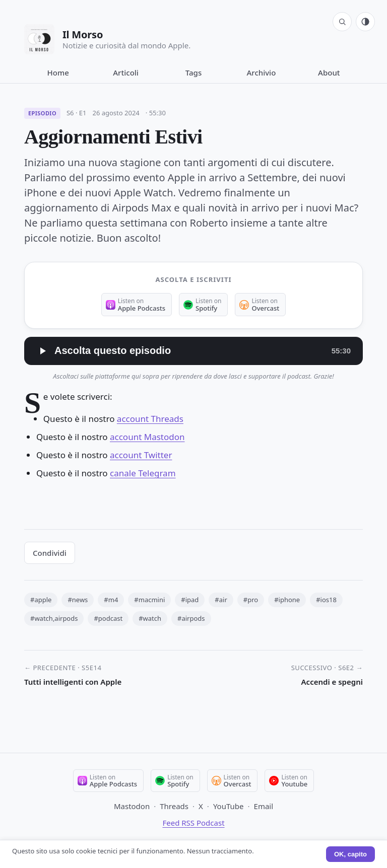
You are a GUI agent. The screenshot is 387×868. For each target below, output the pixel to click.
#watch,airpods (54, 618)
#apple (41, 600)
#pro (251, 600)
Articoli (126, 73)
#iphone (287, 600)
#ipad (190, 600)
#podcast (108, 618)
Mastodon (132, 806)
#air (221, 600)
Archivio (262, 73)
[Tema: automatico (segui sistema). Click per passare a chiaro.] (365, 22)
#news (78, 600)
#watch (150, 618)
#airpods (191, 618)
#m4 (111, 600)
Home (58, 73)
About (329, 73)
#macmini (149, 600)
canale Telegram (143, 473)
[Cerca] (342, 22)
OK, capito (350, 854)
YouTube (229, 806)
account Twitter (141, 455)
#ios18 (326, 600)
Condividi (50, 553)
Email (264, 806)
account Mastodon (147, 437)
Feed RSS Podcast (193, 823)
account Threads (150, 419)
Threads (174, 806)
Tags (193, 73)
